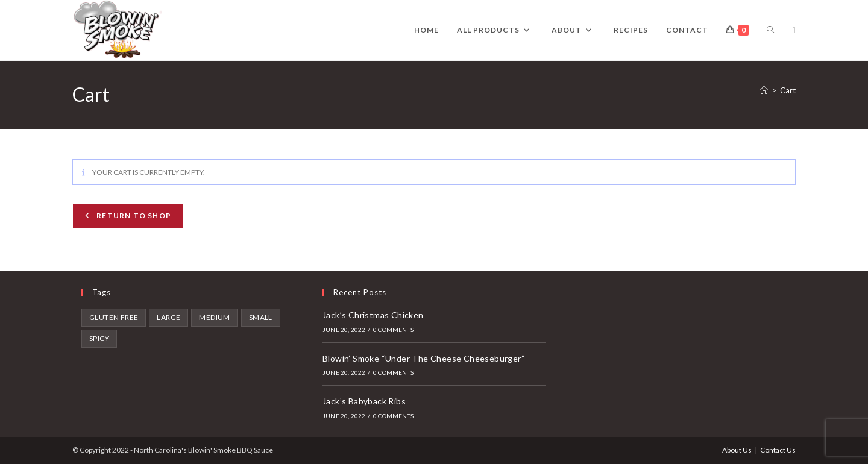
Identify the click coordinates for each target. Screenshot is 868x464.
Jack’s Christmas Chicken (373, 315)
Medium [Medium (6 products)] (214, 317)
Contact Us (778, 450)
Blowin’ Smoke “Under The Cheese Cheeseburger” (423, 358)
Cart (788, 90)
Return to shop (133, 215)
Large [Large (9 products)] (168, 317)
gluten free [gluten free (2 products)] (114, 317)
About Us (737, 450)
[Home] (764, 90)
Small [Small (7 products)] (261, 317)
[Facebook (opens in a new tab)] (794, 30)
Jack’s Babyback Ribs (364, 401)
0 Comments (393, 330)
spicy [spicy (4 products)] (99, 338)
